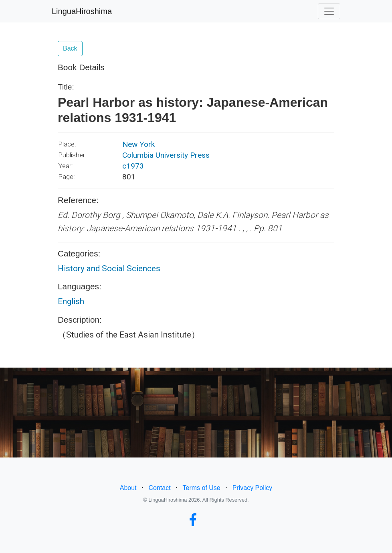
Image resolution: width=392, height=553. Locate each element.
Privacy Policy (253, 488)
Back (70, 48)
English (71, 301)
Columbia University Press (166, 155)
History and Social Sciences (109, 268)
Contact (159, 488)
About (128, 488)
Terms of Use (202, 488)
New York (138, 144)
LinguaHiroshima (82, 11)
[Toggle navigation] (329, 11)
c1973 (133, 166)
